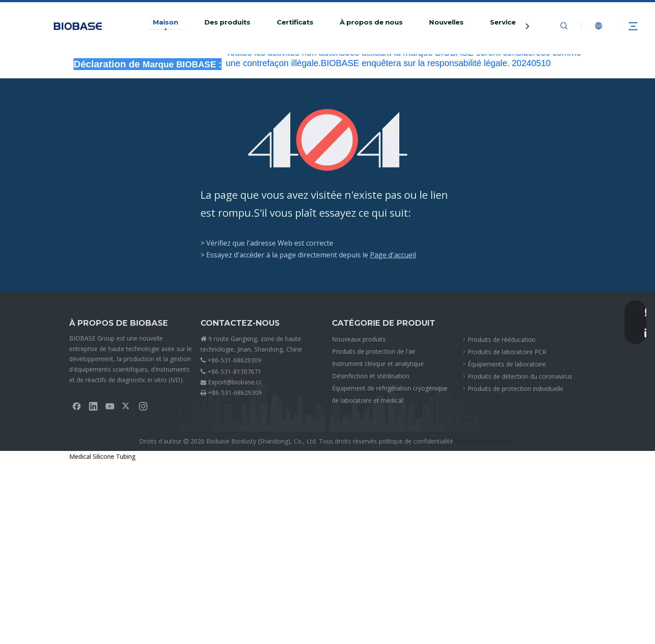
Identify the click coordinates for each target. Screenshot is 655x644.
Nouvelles (446, 22)
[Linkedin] (93, 406)
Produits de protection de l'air (374, 351)
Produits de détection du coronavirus (520, 376)
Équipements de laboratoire (507, 364)
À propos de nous (371, 22)
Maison (166, 22)
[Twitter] (127, 406)
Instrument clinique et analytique (378, 364)
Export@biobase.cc (235, 382)
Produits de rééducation (502, 340)
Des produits (227, 22)
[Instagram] (143, 406)
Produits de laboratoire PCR (507, 352)
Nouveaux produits (359, 339)
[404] (328, 140)
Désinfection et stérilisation (371, 376)
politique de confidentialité (416, 441)
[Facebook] (77, 406)
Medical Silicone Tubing (102, 456)
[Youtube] (110, 406)
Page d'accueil (393, 255)
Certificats (295, 22)
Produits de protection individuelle (516, 389)
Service (503, 22)
